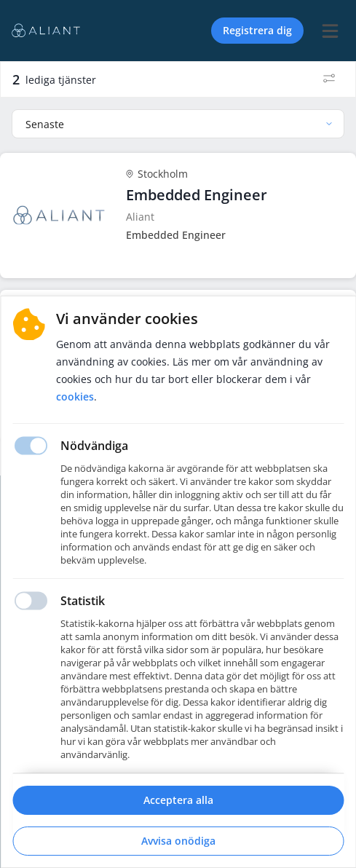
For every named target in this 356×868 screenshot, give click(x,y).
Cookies (75, 396)
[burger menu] (330, 31)
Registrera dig (257, 30)
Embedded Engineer (197, 195)
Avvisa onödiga (178, 841)
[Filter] (329, 79)
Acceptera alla (178, 800)
